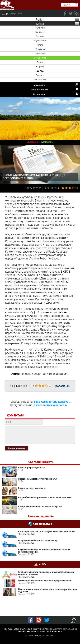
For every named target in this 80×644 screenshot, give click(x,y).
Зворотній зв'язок (39, 90)
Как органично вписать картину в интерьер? (40, 507)
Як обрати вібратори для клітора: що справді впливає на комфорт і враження (46, 573)
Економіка (40, 32)
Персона (40, 75)
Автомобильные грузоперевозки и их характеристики (45, 497)
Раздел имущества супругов (32, 488)
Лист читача (40, 79)
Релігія (40, 45)
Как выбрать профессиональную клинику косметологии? (47, 531)
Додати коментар (17, 448)
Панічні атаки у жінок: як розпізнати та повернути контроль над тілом (48, 590)
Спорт (40, 62)
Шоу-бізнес (40, 53)
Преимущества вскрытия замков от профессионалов (44, 581)
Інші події (40, 71)
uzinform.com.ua (62, 629)
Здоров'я (40, 66)
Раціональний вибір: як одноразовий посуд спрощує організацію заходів (44, 551)
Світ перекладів (43, 524)
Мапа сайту (39, 85)
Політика (40, 36)
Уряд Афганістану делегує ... (53, 402)
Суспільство (40, 58)
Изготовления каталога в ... (52, 405)
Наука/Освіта (40, 41)
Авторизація (39, 94)
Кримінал (40, 49)
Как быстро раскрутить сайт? (33, 468)
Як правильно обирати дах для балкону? (38, 540)
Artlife (43, 564)
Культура (40, 28)
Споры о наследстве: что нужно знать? (37, 479)
